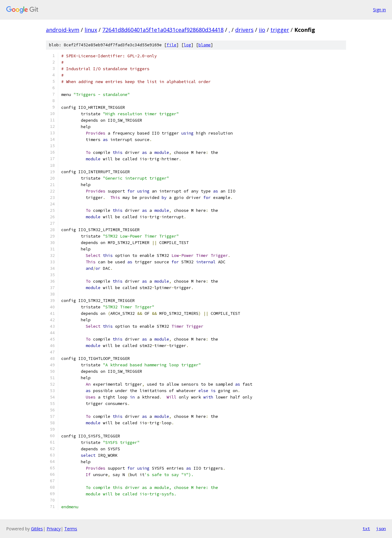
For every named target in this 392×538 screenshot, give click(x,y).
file (171, 45)
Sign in (379, 10)
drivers (244, 30)
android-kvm (63, 30)
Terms (71, 529)
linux (91, 30)
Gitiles (37, 529)
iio (262, 30)
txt (366, 528)
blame (205, 45)
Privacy (54, 529)
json (381, 528)
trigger (280, 30)
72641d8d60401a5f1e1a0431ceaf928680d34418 (163, 30)
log (187, 45)
